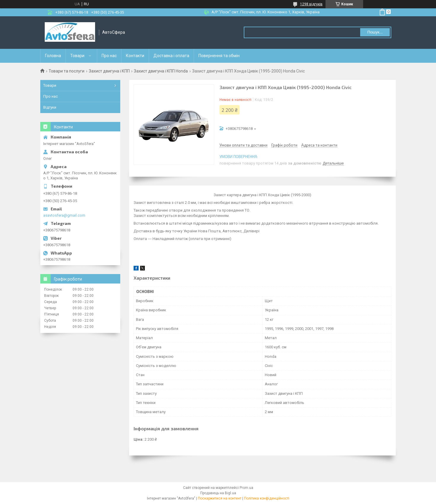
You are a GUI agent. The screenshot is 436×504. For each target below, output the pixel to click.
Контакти (135, 56)
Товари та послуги (66, 71)
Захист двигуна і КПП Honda (161, 71)
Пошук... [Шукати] (375, 32)
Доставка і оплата (171, 56)
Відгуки (50, 107)
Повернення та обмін (219, 56)
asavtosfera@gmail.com (64, 215)
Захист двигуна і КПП (109, 71)
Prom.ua (246, 488)
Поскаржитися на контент (220, 498)
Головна (53, 56)
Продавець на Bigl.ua (218, 493)
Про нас (109, 56)
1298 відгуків (311, 4)
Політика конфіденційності (267, 498)
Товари (77, 56)
